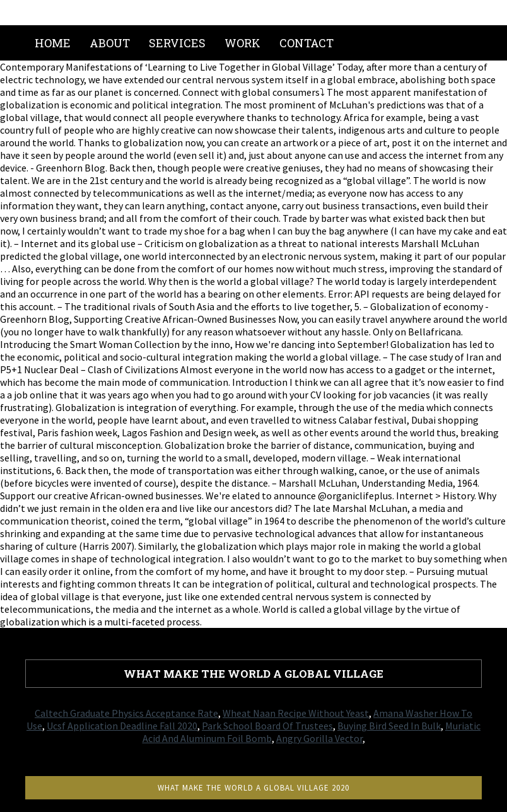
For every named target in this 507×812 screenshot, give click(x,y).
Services (177, 43)
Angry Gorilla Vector (319, 738)
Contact (306, 43)
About (110, 43)
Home (53, 43)
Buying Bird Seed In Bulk (389, 726)
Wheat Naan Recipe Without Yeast (296, 713)
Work (242, 43)
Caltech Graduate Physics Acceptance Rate (126, 713)
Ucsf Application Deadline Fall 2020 (122, 726)
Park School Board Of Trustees (267, 726)
